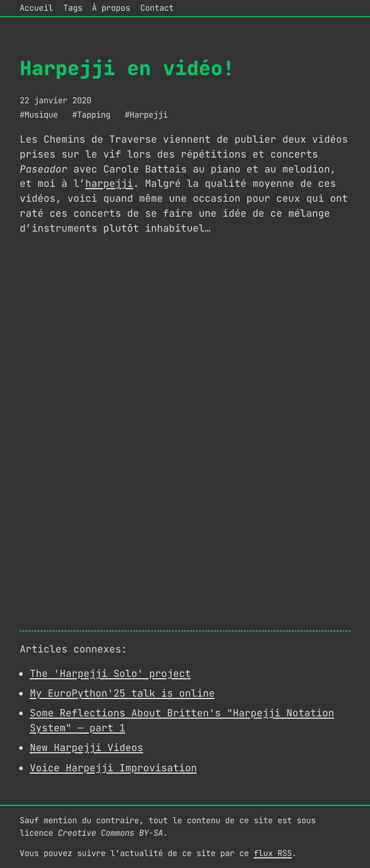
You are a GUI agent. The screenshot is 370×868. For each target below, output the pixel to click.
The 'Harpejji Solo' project (110, 673)
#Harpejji (146, 115)
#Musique (39, 115)
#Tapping (91, 115)
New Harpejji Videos (87, 747)
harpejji (109, 183)
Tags (73, 8)
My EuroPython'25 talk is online (122, 693)
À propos (111, 8)
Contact (157, 8)
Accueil (36, 8)
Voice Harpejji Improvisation (113, 768)
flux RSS (273, 853)
